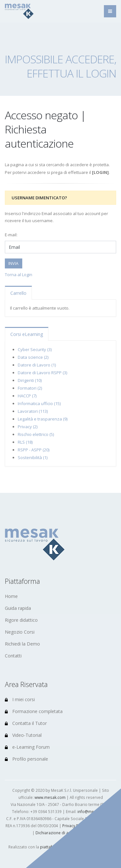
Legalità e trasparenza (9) (43, 419)
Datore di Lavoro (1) (37, 365)
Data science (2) (33, 357)
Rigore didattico (21, 620)
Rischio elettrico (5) (36, 434)
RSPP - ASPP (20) (34, 450)
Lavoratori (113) (33, 411)
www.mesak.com (50, 797)
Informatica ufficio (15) (39, 403)
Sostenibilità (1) (33, 457)
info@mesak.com (93, 811)
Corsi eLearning (27, 334)
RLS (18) (25, 442)
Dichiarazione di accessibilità (62, 833)
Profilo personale (26, 759)
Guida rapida (18, 608)
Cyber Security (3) (35, 349)
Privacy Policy (75, 826)
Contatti (13, 656)
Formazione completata (34, 711)
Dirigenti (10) (30, 380)
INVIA (13, 263)
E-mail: (11, 235)
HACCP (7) (27, 396)
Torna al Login (19, 275)
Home (11, 596)
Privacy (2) (28, 427)
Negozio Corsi (20, 632)
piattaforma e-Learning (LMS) (66, 847)
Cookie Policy (103, 826)
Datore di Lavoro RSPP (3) (42, 373)
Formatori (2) (30, 388)
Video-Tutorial (23, 735)
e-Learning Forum (27, 747)
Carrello (18, 293)
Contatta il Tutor (26, 723)
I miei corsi (20, 699)
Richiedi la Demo (22, 644)
